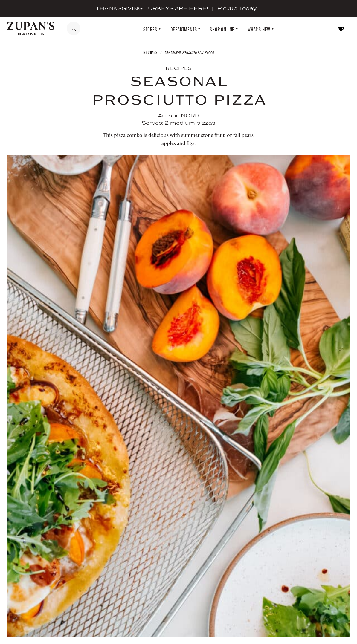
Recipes (151, 52)
